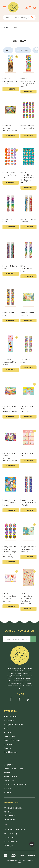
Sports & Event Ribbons (15, 785)
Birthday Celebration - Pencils (26, 269)
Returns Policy (10, 833)
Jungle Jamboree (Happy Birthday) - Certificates (28, 549)
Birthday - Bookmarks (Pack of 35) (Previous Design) (28, 83)
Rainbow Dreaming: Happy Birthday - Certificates (10, 597)
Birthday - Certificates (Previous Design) (10, 128)
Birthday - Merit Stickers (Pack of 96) (10, 175)
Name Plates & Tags (13, 769)
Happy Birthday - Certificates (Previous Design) (10, 409)
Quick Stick (9, 781)
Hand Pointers (10, 752)
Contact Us (9, 816)
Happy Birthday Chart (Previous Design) (9, 502)
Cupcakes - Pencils (25, 361)
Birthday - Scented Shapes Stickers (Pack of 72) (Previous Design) (28, 177)
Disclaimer (9, 837)
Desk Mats (9, 744)
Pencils (7, 773)
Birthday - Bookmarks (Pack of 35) (10, 81)
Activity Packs (23, 50)
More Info (11, 89)
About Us (8, 812)
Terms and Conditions (15, 829)
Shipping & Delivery (13, 808)
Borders (7, 732)
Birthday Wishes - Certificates (28, 314)
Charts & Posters (12, 740)
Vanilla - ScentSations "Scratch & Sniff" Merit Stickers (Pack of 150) (27, 599)
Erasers (7, 748)
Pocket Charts (11, 777)
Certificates (9, 736)
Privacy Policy (10, 841)
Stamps (7, 789)
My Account (9, 820)
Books (7, 728)
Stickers (7, 792)
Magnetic (8, 765)
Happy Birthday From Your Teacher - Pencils (29, 502)
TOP (32, 844)
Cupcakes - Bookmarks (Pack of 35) (10, 362)
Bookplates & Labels (13, 724)
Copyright (9, 845)
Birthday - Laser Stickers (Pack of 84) (28, 128)
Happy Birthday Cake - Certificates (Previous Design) (10, 457)
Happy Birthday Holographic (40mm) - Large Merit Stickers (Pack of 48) (9, 552)
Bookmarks (9, 721)
